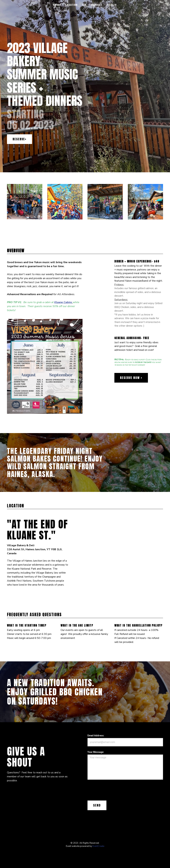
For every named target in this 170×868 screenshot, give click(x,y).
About (57, 5)
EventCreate (98, 846)
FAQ (84, 5)
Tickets (112, 5)
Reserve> (20, 139)
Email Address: (96, 736)
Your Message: (96, 752)
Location (72, 5)
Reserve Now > (131, 378)
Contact (97, 5)
